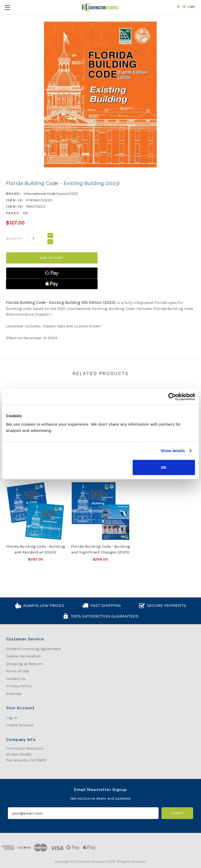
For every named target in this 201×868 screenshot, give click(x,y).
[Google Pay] (52, 273)
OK (164, 467)
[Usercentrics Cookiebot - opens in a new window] (172, 397)
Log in (12, 718)
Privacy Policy (19, 686)
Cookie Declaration (23, 656)
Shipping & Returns (25, 664)
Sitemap (14, 694)
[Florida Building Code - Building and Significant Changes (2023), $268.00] (100, 511)
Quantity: (15, 239)
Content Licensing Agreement (33, 649)
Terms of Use (18, 671)
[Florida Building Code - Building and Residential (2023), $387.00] (36, 511)
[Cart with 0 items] (186, 7)
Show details (173, 451)
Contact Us (16, 679)
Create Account (20, 725)
